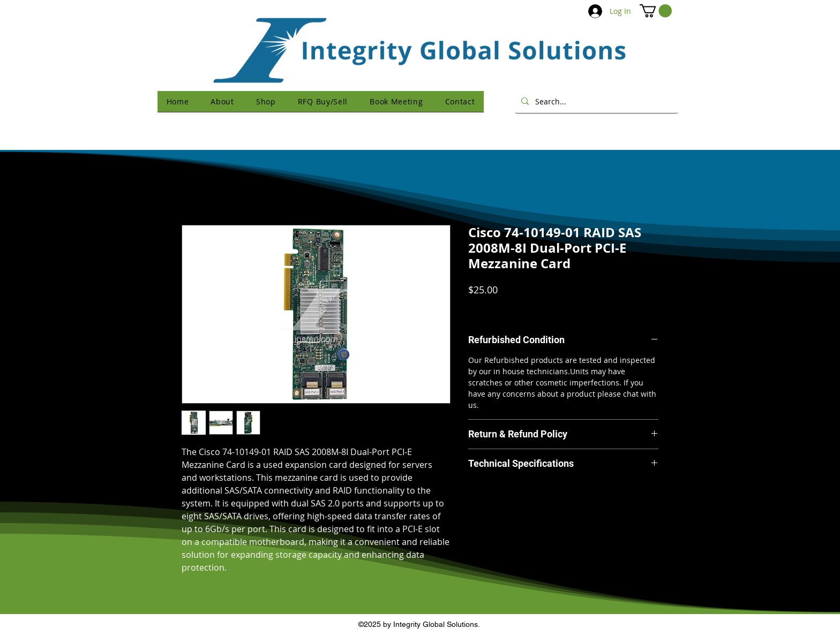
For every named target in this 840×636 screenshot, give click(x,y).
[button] (656, 11)
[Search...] (595, 101)
